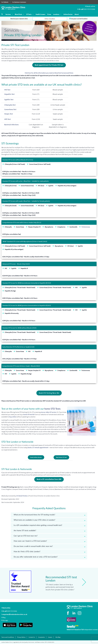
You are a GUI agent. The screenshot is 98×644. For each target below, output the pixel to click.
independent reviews (91, 629)
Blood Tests (20, 14)
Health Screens (40, 14)
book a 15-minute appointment (38, 447)
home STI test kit (29, 414)
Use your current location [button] (78, 19)
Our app (5, 620)
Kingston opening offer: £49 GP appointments (89, 28)
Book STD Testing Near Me (49, 393)
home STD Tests (52, 409)
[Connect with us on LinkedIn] (74, 613)
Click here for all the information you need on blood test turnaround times (49, 73)
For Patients (5, 2)
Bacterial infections (11, 125)
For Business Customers (19, 2)
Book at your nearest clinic (19, 19)
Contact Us (32, 637)
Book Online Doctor (36, 457)
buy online (13, 417)
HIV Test (7, 90)
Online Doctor (68, 14)
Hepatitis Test (9, 94)
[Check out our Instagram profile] (80, 613)
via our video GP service (49, 412)
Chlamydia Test (10, 105)
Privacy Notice (21, 637)
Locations (57, 14)
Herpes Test (9, 114)
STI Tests (30, 14)
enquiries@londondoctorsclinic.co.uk (14, 614)
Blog (4, 617)
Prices (49, 14)
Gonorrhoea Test (10, 109)
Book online (90, 6)
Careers (50, 637)
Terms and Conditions (8, 637)
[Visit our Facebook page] (68, 613)
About (77, 14)
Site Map (58, 637)
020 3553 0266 (89, 9)
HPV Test (8, 119)
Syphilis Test (9, 100)
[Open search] (2, 14)
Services (9, 14)
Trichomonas (86, 227)
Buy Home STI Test (61, 457)
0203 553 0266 (12, 611)
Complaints (41, 637)
